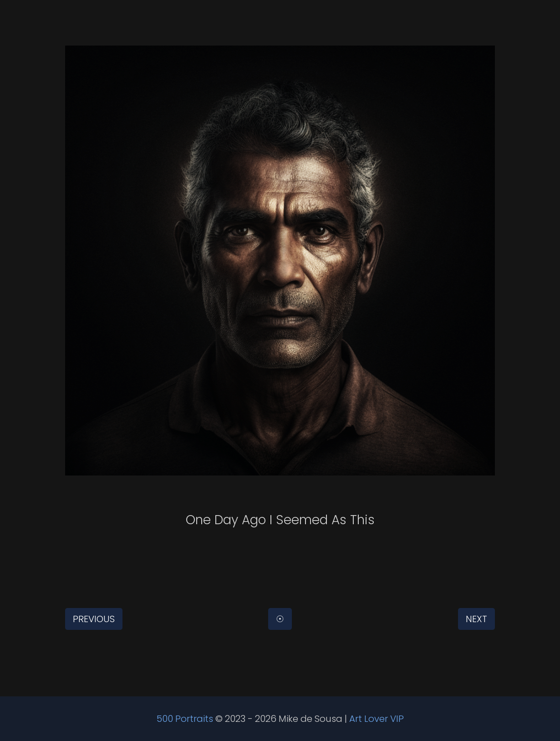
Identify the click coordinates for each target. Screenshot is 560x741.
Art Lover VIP (377, 719)
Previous (94, 619)
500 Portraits (185, 719)
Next (476, 619)
